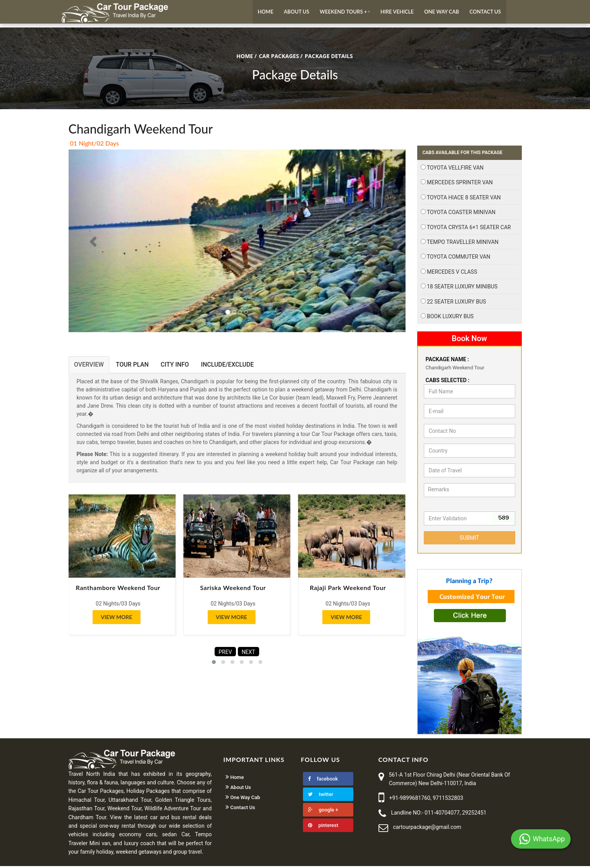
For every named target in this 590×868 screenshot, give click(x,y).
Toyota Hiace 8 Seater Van (464, 199)
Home (261, 13)
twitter (321, 796)
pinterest (323, 827)
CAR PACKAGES (279, 58)
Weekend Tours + (340, 13)
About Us (293, 13)
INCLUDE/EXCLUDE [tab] (233, 367)
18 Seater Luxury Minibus (462, 289)
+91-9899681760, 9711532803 (426, 800)
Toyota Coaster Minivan (461, 214)
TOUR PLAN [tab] (135, 367)
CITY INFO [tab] (179, 367)
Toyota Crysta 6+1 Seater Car (469, 229)
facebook (323, 781)
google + (323, 812)
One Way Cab (440, 13)
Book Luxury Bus (450, 318)
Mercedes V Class (452, 274)
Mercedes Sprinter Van (460, 185)
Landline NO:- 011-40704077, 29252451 (439, 815)
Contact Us (485, 13)
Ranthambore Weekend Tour (118, 590)
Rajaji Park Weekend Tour (348, 590)
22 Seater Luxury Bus (457, 304)
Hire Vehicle (395, 13)
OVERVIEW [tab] (90, 367)
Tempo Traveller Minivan (463, 244)
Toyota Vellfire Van (455, 170)
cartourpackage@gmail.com (427, 829)
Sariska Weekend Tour (233, 590)
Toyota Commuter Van (459, 259)
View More (116, 619)
